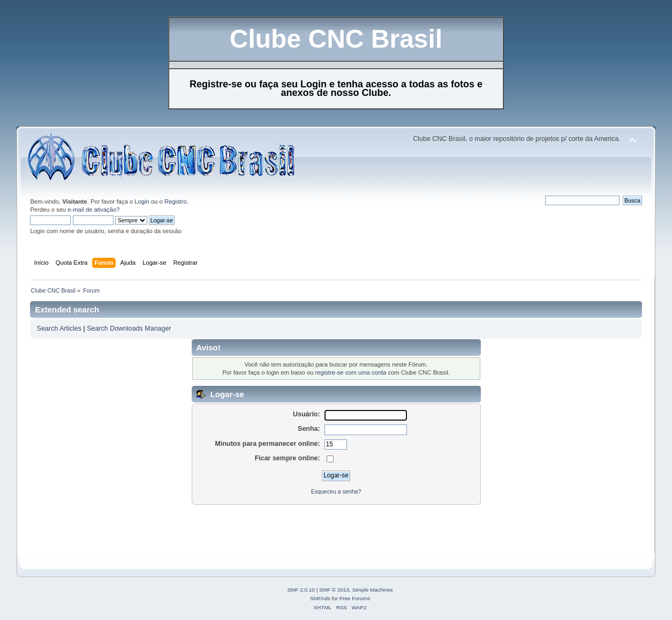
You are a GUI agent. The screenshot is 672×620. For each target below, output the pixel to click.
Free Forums (355, 598)
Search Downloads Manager (129, 328)
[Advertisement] (222, 529)
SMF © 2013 (334, 590)
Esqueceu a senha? (336, 491)
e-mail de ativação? (93, 210)
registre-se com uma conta (351, 372)
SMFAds (320, 598)
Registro (176, 201)
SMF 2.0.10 (301, 590)
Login (142, 201)
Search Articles (59, 328)
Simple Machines (373, 590)
